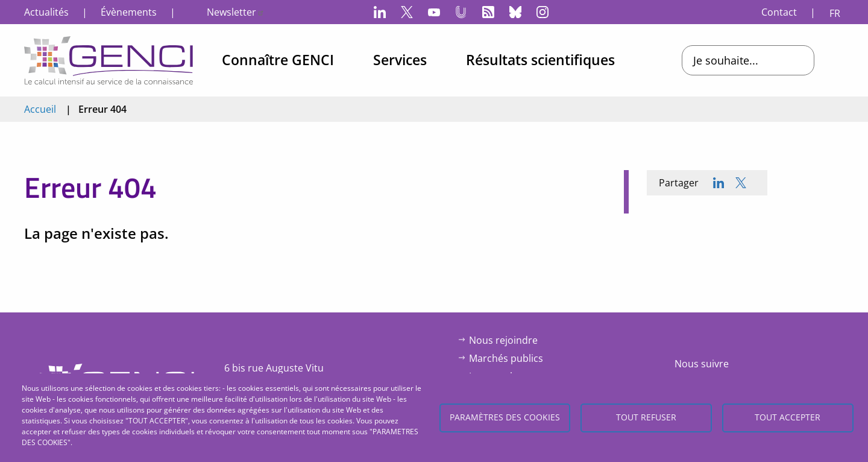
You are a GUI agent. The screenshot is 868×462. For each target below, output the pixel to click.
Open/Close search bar (841, 60)
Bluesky (515, 12)
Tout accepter (788, 417)
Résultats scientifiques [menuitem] (540, 60)
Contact (779, 12)
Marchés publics (506, 358)
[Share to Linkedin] (719, 183)
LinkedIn (380, 12)
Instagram (542, 12)
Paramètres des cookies (505, 417)
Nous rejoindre (503, 340)
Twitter (407, 12)
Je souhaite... (726, 60)
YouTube (434, 12)
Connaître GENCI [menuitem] (278, 60)
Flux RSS (488, 12)
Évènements (129, 12)
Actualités (46, 12)
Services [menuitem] (400, 60)
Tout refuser (646, 417)
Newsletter (236, 12)
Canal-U (461, 12)
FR (835, 13)
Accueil (40, 109)
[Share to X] (741, 183)
